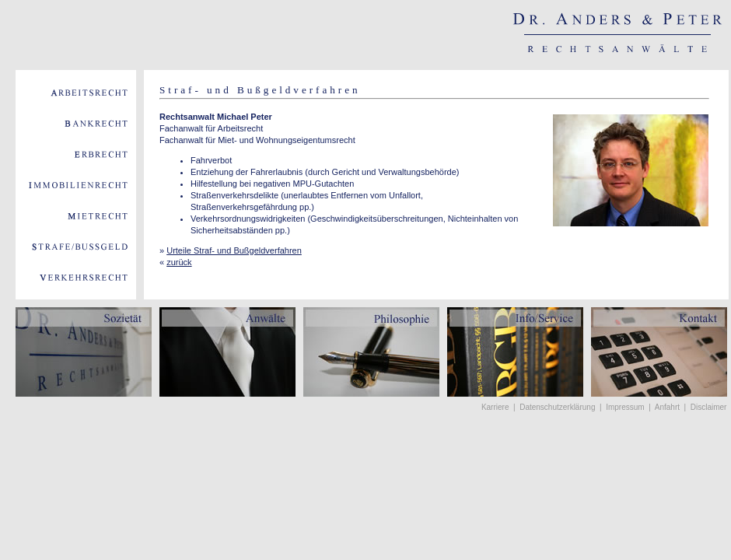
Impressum (625, 407)
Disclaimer (709, 407)
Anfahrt (667, 407)
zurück (179, 262)
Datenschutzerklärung (557, 407)
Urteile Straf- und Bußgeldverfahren (234, 250)
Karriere (495, 407)
